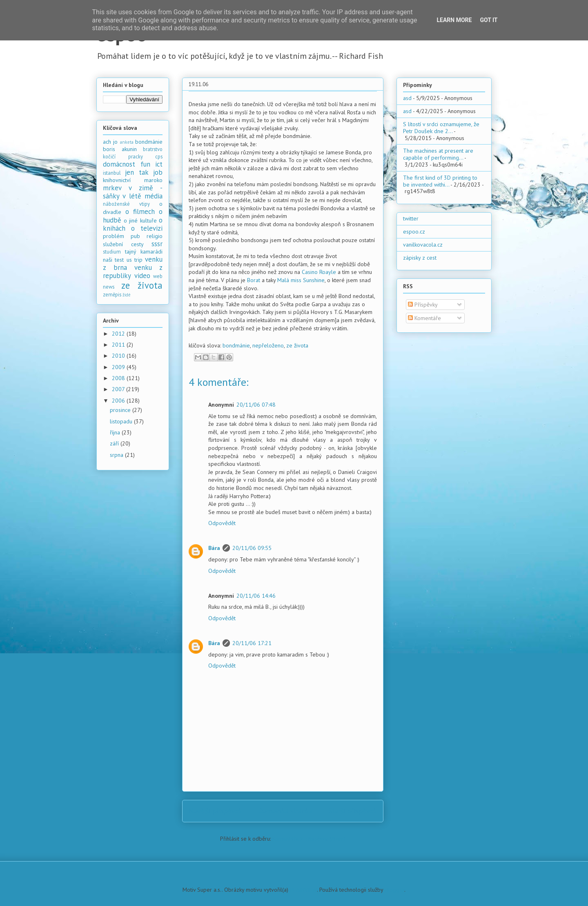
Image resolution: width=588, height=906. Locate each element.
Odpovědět (222, 523)
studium (112, 252)
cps (159, 156)
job (158, 172)
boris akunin (120, 149)
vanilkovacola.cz (423, 245)
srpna (117, 455)
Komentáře (424, 318)
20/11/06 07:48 (256, 405)
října (116, 432)
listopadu (122, 421)
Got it (489, 20)
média (154, 196)
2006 (119, 401)
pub (135, 236)
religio (155, 236)
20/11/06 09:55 (252, 548)
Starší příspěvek (353, 811)
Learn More (454, 20)
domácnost (119, 164)
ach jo (110, 142)
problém (114, 236)
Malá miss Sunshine (301, 280)
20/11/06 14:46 (256, 596)
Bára (214, 548)
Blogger (394, 890)
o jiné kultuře (140, 220)
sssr (157, 244)
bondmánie (236, 345)
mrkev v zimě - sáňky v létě (133, 192)
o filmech (140, 211)
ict (159, 164)
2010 (119, 356)
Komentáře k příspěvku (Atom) (309, 839)
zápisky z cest (420, 258)
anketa (127, 142)
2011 (119, 345)
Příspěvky (423, 305)
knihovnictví (117, 180)
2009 (119, 367)
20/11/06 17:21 (252, 643)
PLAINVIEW (303, 890)
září (115, 443)
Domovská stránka (285, 811)
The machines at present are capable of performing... (438, 154)
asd (407, 98)
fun (145, 164)
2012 (119, 334)
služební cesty (123, 244)
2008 (119, 378)
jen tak (137, 172)
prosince (121, 410)
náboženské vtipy (126, 204)
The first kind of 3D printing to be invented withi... (440, 181)
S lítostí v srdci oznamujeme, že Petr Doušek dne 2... (441, 128)
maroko (153, 180)
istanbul (112, 173)
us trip (135, 260)
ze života (297, 345)
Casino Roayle (319, 272)
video (142, 276)
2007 (119, 389)
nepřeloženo (268, 345)
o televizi (147, 228)
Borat (254, 280)
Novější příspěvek (215, 811)
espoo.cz (414, 232)
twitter (411, 218)
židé (127, 295)
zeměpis (112, 294)
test (119, 260)
